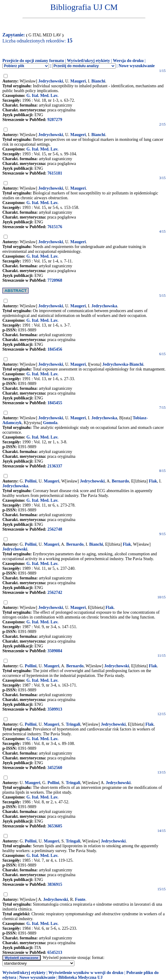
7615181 (55, 173)
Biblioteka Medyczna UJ (81, 977)
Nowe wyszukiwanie (137, 66)
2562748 (55, 529)
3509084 (55, 651)
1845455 (55, 403)
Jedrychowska (104, 306)
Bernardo (120, 481)
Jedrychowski (51, 81)
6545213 (55, 952)
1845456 (55, 349)
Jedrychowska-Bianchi (123, 364)
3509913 (55, 709)
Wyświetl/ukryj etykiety (88, 61)
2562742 (55, 592)
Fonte (80, 899)
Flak (153, 481)
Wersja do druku (128, 61)
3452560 (55, 768)
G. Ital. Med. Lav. (42, 96)
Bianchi (98, 81)
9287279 (55, 120)
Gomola (50, 423)
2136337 (55, 466)
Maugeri (78, 81)
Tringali (73, 724)
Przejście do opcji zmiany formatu (33, 61)
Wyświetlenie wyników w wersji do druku (86, 973)
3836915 (55, 884)
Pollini (31, 481)
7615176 (55, 227)
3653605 (55, 826)
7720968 (55, 280)
